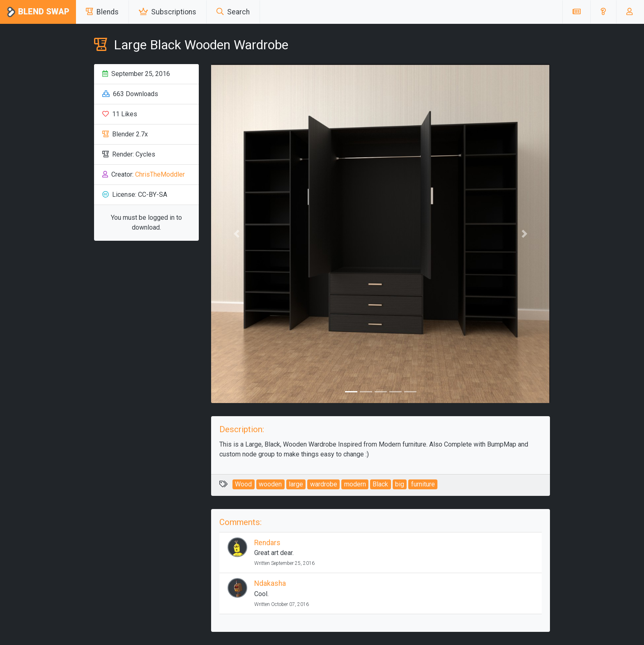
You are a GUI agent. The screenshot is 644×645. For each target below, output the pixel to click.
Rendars (267, 543)
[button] (603, 12)
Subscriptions (168, 12)
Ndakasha (270, 583)
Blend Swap (38, 12)
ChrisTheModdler (160, 174)
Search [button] (233, 12)
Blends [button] (102, 12)
